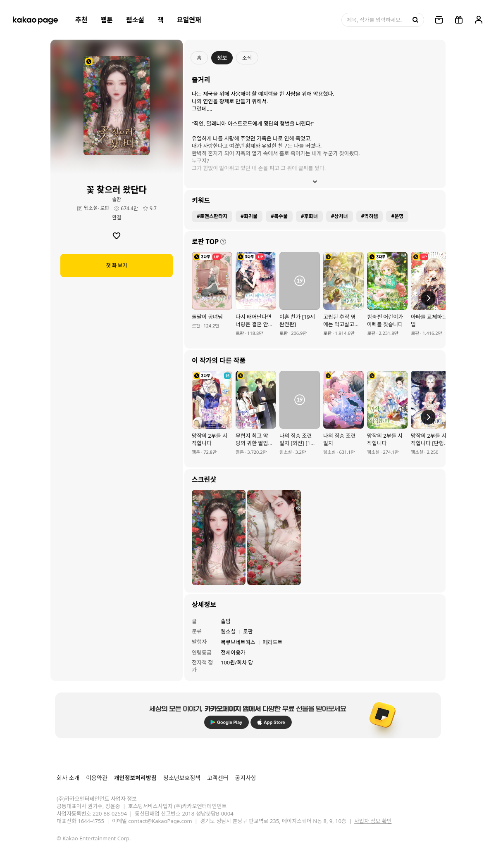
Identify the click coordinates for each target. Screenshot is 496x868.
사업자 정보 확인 (373, 821)
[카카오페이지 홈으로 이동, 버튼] (35, 20)
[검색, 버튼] (415, 20)
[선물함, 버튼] (459, 20)
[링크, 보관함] (439, 20)
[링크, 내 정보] (479, 20)
